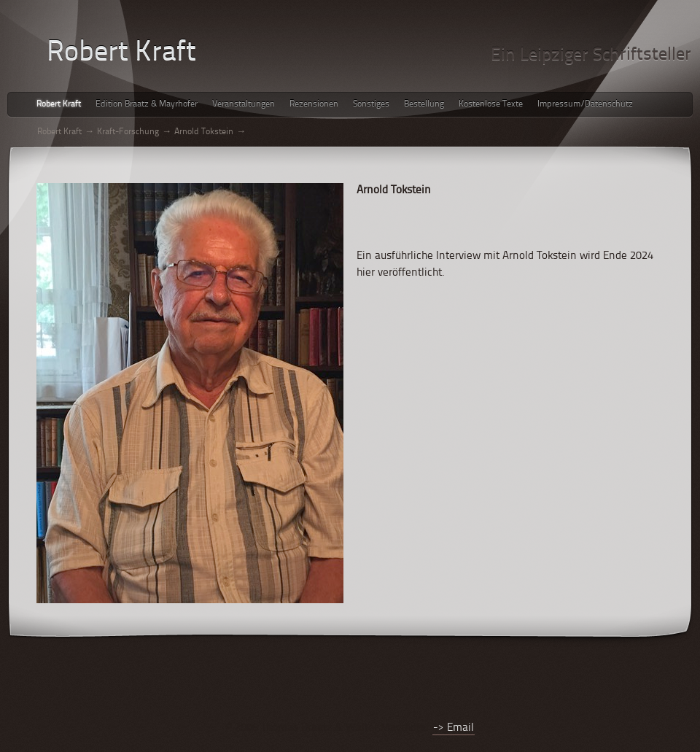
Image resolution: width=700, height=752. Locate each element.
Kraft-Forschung (128, 132)
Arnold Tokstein (204, 132)
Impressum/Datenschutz (585, 104)
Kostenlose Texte (491, 104)
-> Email (454, 728)
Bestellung (424, 104)
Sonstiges (371, 104)
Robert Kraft (59, 104)
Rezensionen (314, 104)
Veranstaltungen (244, 104)
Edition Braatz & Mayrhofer (147, 104)
